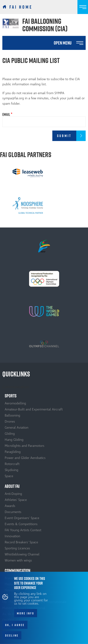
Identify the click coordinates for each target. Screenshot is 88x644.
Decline (12, 637)
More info (26, 615)
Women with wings (18, 560)
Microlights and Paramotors (25, 446)
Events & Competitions (21, 524)
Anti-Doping (13, 494)
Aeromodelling (15, 403)
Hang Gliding (14, 440)
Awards (10, 506)
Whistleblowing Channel (22, 554)
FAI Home (21, 7)
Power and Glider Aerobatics (25, 458)
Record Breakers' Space (21, 542)
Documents (13, 512)
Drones (10, 422)
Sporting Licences (17, 548)
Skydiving (11, 470)
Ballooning (12, 415)
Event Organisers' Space (22, 518)
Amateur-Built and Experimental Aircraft (34, 409)
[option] (28, 173)
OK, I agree (15, 627)
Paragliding (13, 452)
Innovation (12, 536)
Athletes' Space (16, 500)
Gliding (10, 434)
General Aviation (17, 428)
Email (6, 114)
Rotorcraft (12, 464)
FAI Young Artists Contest (23, 530)
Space (9, 476)
